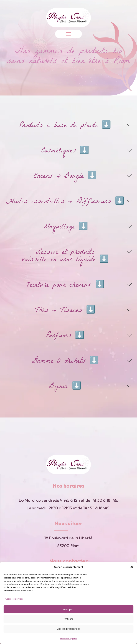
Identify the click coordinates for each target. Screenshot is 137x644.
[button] (132, 567)
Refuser (69, 619)
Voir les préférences (69, 629)
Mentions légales (68, 639)
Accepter (68, 609)
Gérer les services (14, 599)
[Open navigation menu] (68, 34)
